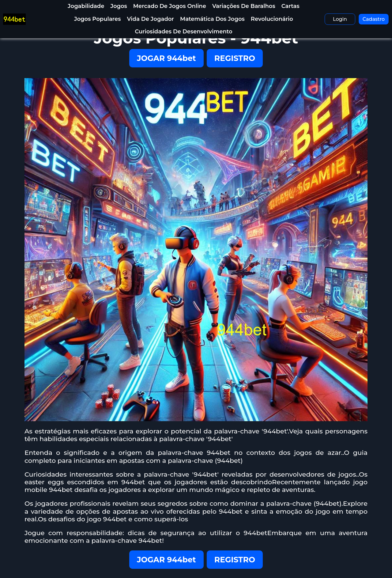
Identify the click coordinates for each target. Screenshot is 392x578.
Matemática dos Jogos (212, 19)
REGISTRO (235, 58)
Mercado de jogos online (170, 6)
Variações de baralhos (244, 6)
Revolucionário (272, 19)
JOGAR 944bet (166, 58)
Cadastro (374, 19)
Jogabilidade (86, 6)
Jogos (119, 6)
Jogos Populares (97, 19)
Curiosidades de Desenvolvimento (183, 32)
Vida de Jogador (150, 19)
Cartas (290, 6)
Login (340, 19)
